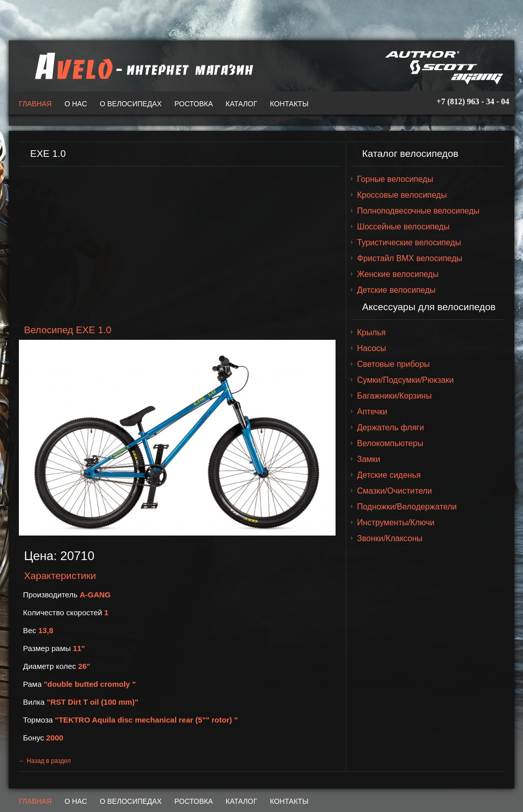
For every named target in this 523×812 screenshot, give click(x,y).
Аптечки (372, 412)
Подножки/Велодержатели (407, 507)
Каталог (242, 104)
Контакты (290, 104)
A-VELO (141, 66)
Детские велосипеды (396, 290)
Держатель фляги (390, 427)
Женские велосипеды (398, 274)
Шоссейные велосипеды (403, 227)
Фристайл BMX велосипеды (410, 258)
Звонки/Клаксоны (390, 538)
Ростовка (194, 104)
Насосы (372, 348)
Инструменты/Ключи (396, 523)
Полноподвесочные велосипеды (418, 211)
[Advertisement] (180, 246)
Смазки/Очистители (395, 491)
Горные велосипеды (395, 179)
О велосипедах (130, 104)
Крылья (371, 332)
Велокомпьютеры (390, 443)
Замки (369, 459)
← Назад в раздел (45, 761)
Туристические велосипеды (409, 242)
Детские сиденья (389, 475)
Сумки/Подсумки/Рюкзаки (405, 380)
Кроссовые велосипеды (402, 195)
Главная (35, 104)
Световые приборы (394, 364)
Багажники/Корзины (394, 396)
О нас (76, 104)
